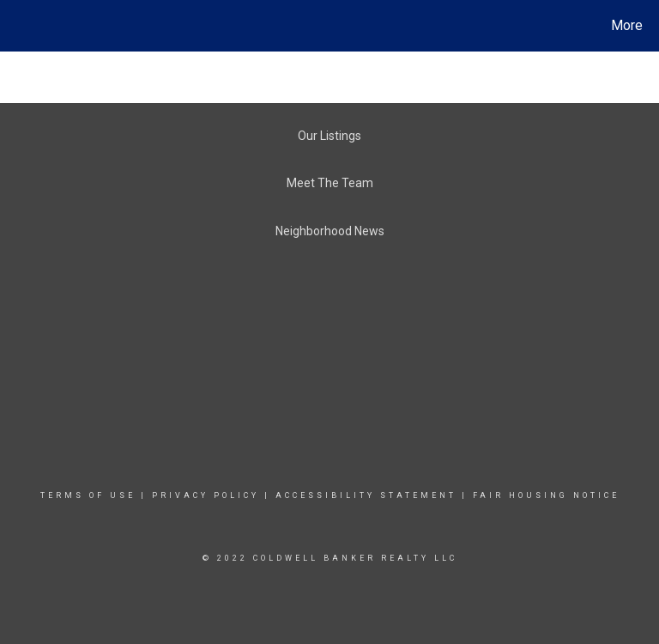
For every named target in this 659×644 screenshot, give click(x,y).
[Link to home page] (17, 26)
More (627, 25)
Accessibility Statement (366, 495)
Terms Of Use (88, 495)
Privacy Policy (206, 495)
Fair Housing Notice (546, 495)
